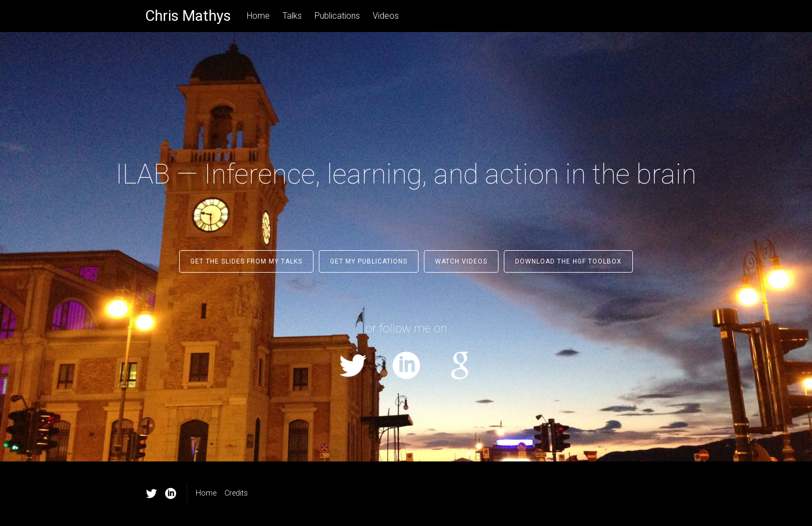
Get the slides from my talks (246, 261)
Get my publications (369, 261)
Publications (337, 16)
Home (258, 16)
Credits (236, 493)
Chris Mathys (188, 16)
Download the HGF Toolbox (568, 261)
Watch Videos (461, 261)
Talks (292, 16)
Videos (386, 16)
